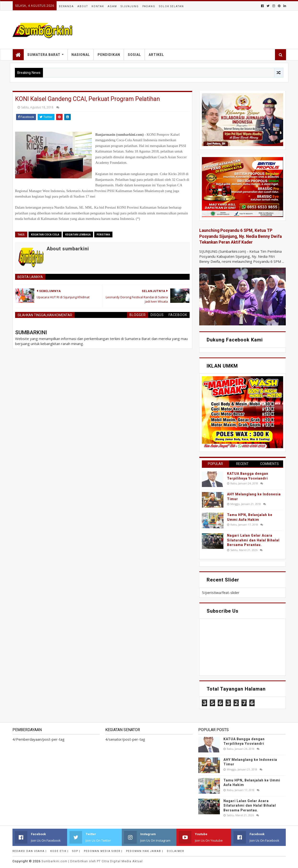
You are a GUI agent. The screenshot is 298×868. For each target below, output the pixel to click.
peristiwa (103, 235)
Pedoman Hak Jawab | (145, 851)
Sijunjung (130, 6)
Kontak (98, 6)
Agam (112, 6)
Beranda (66, 6)
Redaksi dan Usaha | (30, 851)
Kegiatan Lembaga (78, 235)
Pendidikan (109, 55)
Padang (149, 6)
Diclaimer (175, 851)
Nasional (81, 55)
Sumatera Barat (44, 55)
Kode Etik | (59, 851)
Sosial (134, 55)
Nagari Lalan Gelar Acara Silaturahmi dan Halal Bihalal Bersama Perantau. (253, 540)
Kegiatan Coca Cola (45, 235)
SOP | (76, 851)
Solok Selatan (171, 6)
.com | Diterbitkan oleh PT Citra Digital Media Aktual (92, 861)
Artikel (156, 55)
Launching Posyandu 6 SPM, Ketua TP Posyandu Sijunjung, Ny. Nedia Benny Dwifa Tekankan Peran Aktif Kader (240, 236)
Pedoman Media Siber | (103, 851)
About (83, 6)
